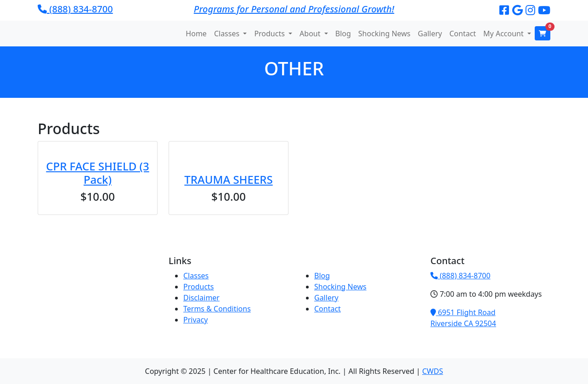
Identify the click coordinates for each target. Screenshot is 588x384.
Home (196, 34)
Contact (463, 34)
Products (199, 287)
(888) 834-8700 (75, 9)
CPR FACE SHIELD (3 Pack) (97, 173)
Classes (196, 276)
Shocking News (384, 34)
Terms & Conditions (217, 309)
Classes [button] (228, 34)
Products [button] (270, 34)
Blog (343, 34)
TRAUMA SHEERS (228, 179)
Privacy (195, 320)
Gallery (430, 34)
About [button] (311, 34)
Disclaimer (201, 298)
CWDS (433, 371)
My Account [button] (504, 34)
